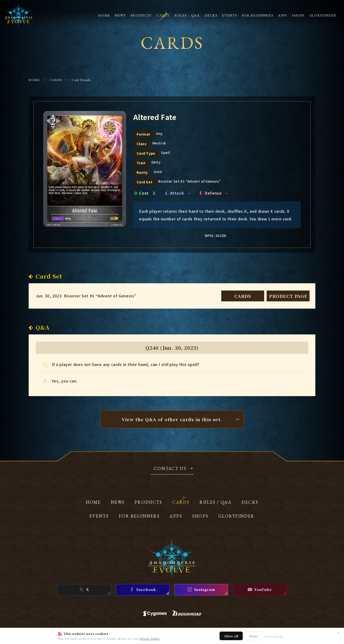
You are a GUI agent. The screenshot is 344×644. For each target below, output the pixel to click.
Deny (253, 636)
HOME (34, 80)
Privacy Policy (150, 639)
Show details (274, 636)
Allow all (231, 636)
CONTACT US (170, 469)
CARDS (56, 80)
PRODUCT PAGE (288, 296)
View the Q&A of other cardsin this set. (172, 419)
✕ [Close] (338, 633)
